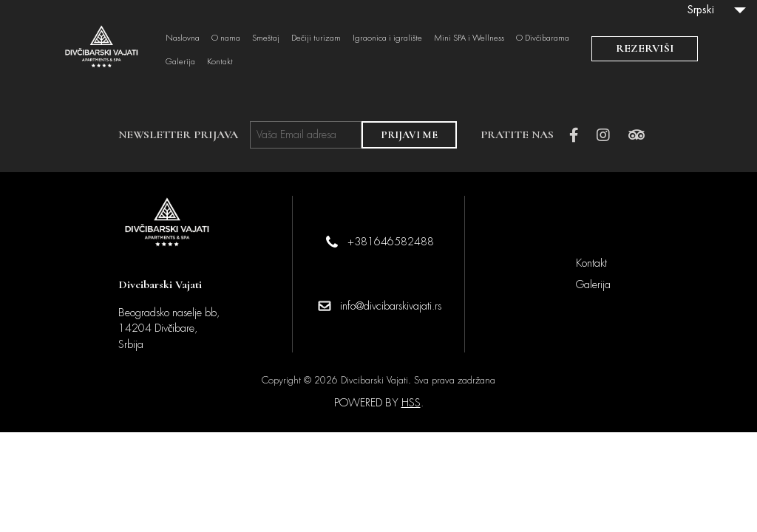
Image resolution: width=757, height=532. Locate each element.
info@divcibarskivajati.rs (391, 306)
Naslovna (183, 38)
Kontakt (220, 62)
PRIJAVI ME (409, 135)
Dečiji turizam (316, 38)
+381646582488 (391, 242)
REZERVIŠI (645, 48)
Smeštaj (266, 38)
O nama (226, 38)
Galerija (180, 62)
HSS (411, 403)
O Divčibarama (543, 38)
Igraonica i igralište (387, 38)
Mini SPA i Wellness (469, 38)
